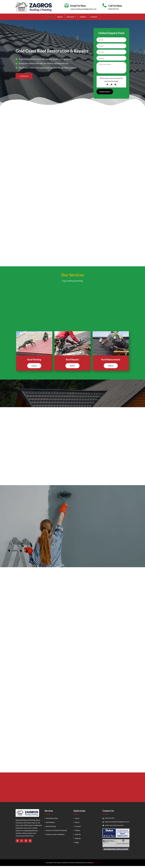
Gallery (83, 17)
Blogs (77, 842)
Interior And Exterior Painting (56, 830)
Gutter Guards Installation (55, 834)
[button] (71, 17)
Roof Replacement (111, 359)
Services (71, 17)
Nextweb (97, 863)
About (60, 17)
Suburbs (78, 834)
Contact (94, 17)
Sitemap (78, 838)
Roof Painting (34, 359)
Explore (34, 366)
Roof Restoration (52, 818)
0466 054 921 (114, 9)
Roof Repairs (72, 359)
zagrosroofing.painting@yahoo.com (83, 9)
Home (51, 17)
